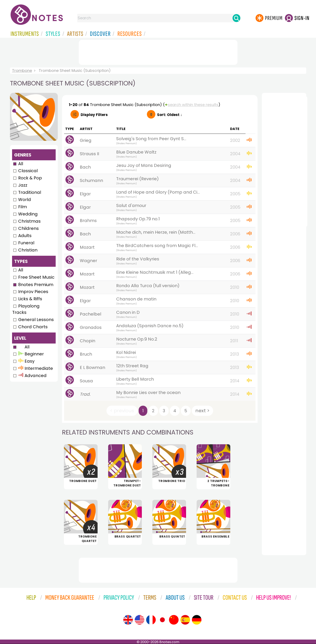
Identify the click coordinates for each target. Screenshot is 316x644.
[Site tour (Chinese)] (174, 620)
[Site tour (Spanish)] (185, 620)
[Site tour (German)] (197, 620)
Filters (94, 115)
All (21, 164)
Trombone (22, 71)
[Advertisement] (158, 52)
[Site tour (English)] (128, 620)
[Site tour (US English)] (139, 620)
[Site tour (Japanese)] (162, 620)
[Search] (236, 18)
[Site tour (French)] (151, 620)
